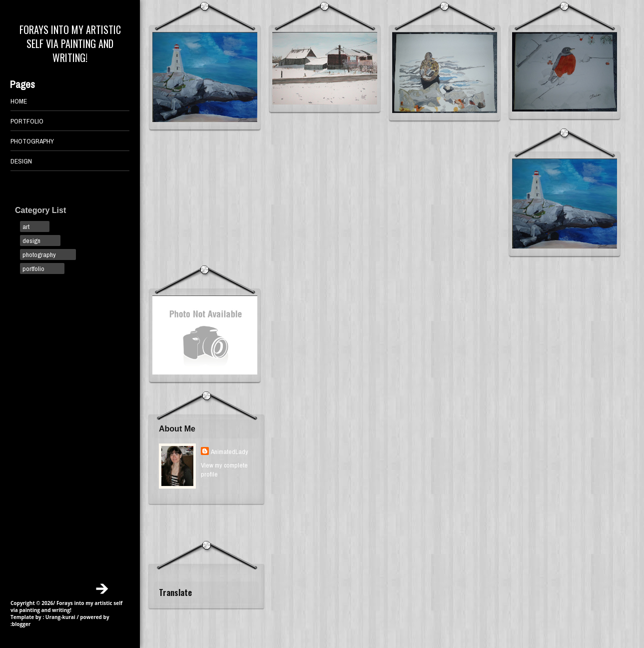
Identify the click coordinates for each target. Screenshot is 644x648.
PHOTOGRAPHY (32, 141)
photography (39, 254)
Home (19, 101)
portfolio (33, 268)
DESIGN (21, 161)
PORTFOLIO (27, 121)
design (31, 240)
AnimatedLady (230, 451)
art (26, 226)
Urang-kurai (60, 617)
